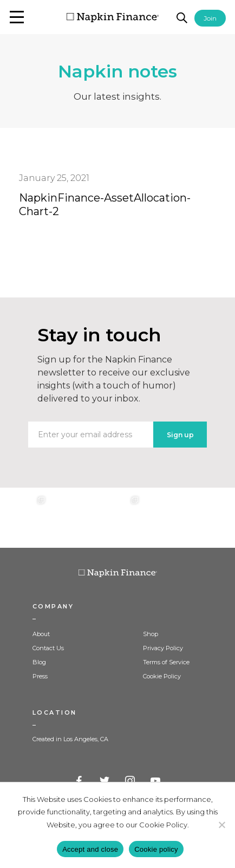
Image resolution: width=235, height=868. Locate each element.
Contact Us (48, 648)
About (41, 634)
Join (210, 18)
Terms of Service (166, 662)
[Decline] (221, 825)
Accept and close (90, 849)
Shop (151, 634)
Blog (39, 662)
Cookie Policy (162, 676)
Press (40, 676)
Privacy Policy (163, 648)
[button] (17, 17)
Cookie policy (156, 849)
